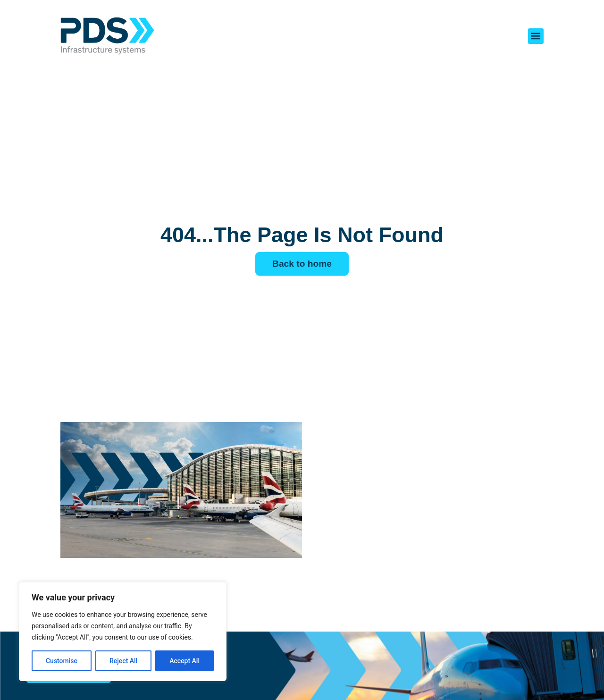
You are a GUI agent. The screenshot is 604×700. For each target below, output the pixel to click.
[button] (536, 36)
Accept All (185, 661)
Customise (62, 661)
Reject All (123, 661)
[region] (123, 632)
